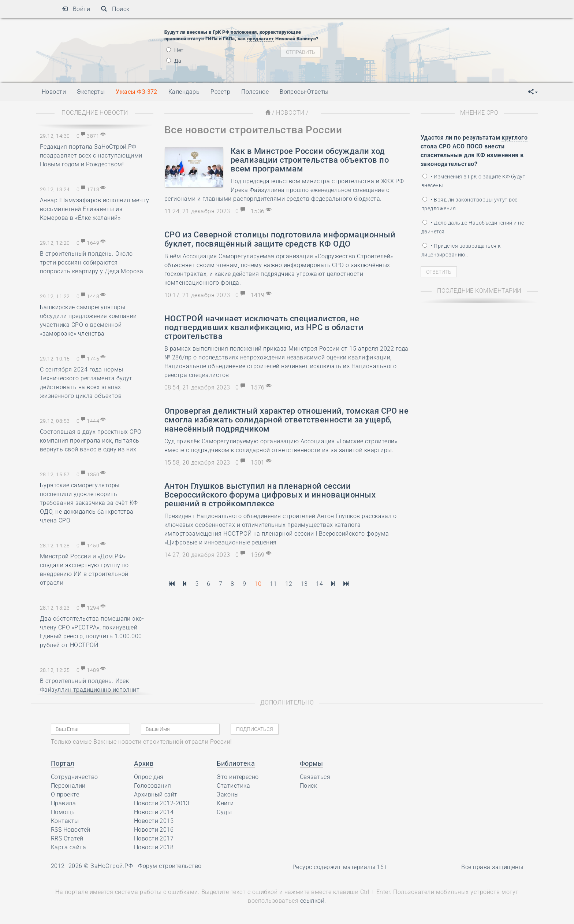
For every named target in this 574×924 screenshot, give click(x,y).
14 (319, 584)
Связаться (315, 777)
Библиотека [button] (236, 763)
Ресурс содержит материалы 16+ (340, 867)
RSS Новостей (71, 830)
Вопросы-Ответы (304, 92)
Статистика (233, 786)
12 (289, 584)
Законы (228, 794)
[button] (533, 92)
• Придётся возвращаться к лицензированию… (461, 250)
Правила (63, 803)
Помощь (63, 812)
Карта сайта (68, 847)
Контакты (65, 821)
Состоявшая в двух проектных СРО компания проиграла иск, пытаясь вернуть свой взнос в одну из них (91, 441)
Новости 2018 (154, 847)
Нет (175, 50)
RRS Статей (67, 838)
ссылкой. (313, 901)
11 (273, 584)
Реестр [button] (220, 92)
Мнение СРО (479, 113)
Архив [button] (144, 763)
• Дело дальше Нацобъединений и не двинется (473, 227)
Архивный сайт (156, 794)
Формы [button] (311, 763)
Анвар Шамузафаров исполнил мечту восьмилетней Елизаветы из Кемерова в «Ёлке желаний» (94, 209)
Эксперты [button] (91, 92)
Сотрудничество (74, 777)
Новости (290, 113)
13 (304, 584)
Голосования (153, 786)
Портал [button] (63, 763)
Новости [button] (54, 92)
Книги (225, 803)
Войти (76, 9)
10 (258, 584)
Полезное (255, 92)
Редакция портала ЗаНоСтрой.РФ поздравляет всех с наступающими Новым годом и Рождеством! (91, 156)
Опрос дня (149, 777)
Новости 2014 (154, 812)
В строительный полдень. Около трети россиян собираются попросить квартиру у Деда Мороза (92, 263)
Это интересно (238, 777)
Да (174, 61)
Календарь (184, 92)
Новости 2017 (154, 838)
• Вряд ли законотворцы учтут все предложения (469, 204)
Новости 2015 (154, 821)
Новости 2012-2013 (162, 803)
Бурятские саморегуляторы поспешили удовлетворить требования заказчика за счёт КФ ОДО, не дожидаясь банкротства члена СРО (89, 503)
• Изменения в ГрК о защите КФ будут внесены (473, 181)
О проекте (65, 794)
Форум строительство (170, 866)
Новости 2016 (154, 830)
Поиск (115, 9)
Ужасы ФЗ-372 (137, 92)
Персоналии (68, 786)
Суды (224, 812)
